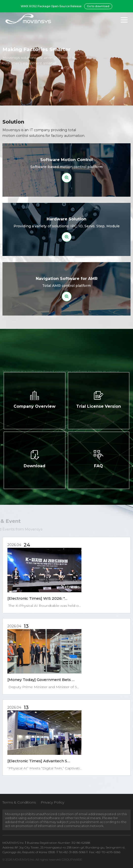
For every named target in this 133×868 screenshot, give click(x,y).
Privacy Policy (52, 802)
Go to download (98, 6)
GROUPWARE (72, 859)
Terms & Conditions (19, 802)
